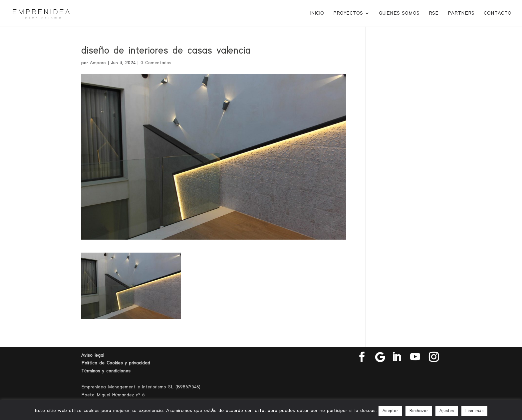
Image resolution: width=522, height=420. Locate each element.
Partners (461, 13)
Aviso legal (93, 355)
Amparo (98, 63)
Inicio (317, 13)
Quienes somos (399, 13)
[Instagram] (434, 357)
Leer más (474, 411)
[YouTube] (415, 357)
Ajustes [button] (447, 411)
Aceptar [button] (390, 411)
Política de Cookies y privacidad (116, 363)
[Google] (380, 357)
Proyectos (348, 13)
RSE (434, 13)
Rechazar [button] (419, 411)
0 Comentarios (156, 63)
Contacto (498, 13)
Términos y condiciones (106, 371)
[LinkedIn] (396, 357)
